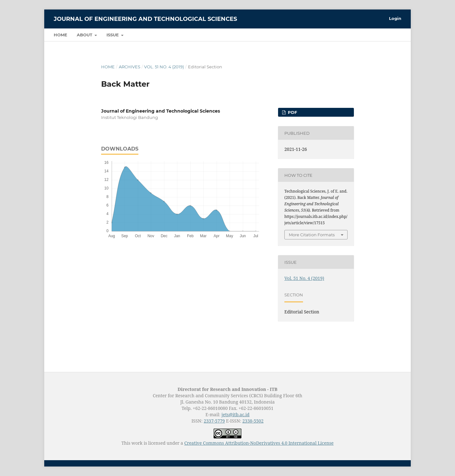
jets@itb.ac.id (236, 414)
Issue (113, 35)
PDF (292, 112)
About (85, 35)
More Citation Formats (312, 235)
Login (395, 18)
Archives (130, 67)
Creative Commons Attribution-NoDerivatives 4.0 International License (259, 443)
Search (387, 35)
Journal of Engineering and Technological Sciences (145, 19)
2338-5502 (253, 421)
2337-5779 (214, 421)
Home (61, 35)
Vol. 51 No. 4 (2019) (164, 67)
